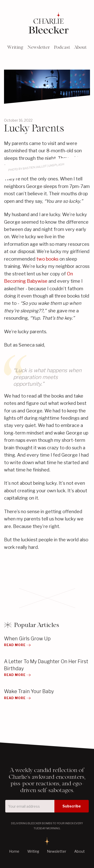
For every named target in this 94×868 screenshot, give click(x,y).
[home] (47, 23)
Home (14, 851)
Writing (15, 47)
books (52, 259)
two (41, 259)
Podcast (62, 47)
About (80, 47)
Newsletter (39, 47)
